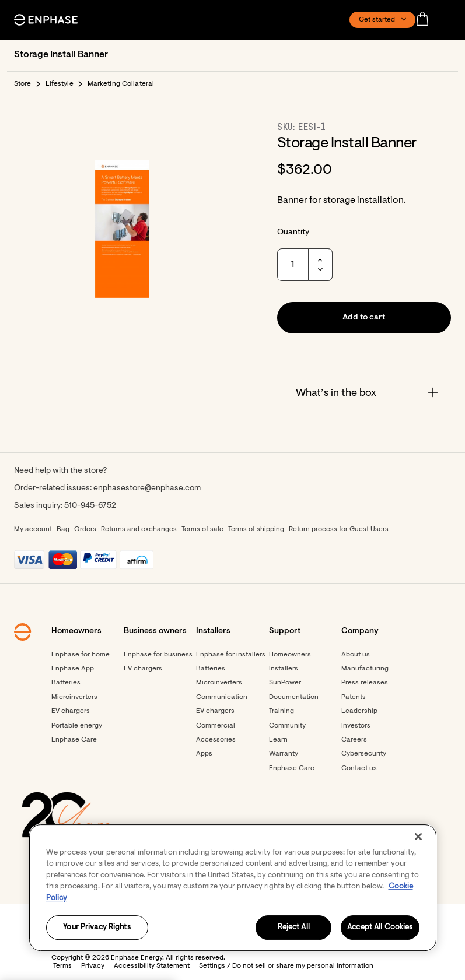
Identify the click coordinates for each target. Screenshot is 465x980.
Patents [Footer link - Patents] (354, 697)
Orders (85, 529)
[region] (233, 888)
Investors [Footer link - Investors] (356, 726)
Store (23, 84)
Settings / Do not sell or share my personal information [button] (286, 966)
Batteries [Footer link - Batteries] (66, 683)
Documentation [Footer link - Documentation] (294, 697)
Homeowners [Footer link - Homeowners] (290, 655)
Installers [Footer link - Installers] (284, 669)
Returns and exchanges (139, 529)
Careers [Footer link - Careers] (354, 740)
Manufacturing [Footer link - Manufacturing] (365, 669)
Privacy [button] (93, 966)
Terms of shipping (256, 529)
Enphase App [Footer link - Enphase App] (73, 669)
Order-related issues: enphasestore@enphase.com (107, 489)
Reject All (294, 928)
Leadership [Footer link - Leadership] (359, 711)
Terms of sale (202, 529)
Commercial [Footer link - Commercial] (216, 726)
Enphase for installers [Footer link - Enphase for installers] (231, 655)
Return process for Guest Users (339, 529)
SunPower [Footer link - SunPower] (285, 683)
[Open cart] (426, 20)
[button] (448, 20)
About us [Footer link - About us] (356, 655)
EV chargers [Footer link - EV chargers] (71, 711)
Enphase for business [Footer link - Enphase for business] (158, 655)
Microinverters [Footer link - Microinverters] (74, 697)
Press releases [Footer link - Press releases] (365, 683)
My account (33, 529)
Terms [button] (62, 966)
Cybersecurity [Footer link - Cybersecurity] (364, 754)
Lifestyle (60, 84)
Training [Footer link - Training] (282, 711)
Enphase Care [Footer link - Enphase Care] (74, 740)
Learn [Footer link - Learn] (278, 740)
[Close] (418, 837)
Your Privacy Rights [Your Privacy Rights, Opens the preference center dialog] (97, 928)
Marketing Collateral (121, 84)
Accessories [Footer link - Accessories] (216, 740)
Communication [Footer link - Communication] (222, 697)
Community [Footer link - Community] (287, 726)
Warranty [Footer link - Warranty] (284, 754)
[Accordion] (364, 394)
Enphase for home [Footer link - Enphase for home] (81, 655)
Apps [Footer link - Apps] (204, 754)
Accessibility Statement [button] (152, 966)
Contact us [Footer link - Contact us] (359, 768)
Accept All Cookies (380, 928)
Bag (63, 529)
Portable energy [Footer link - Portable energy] (77, 726)
